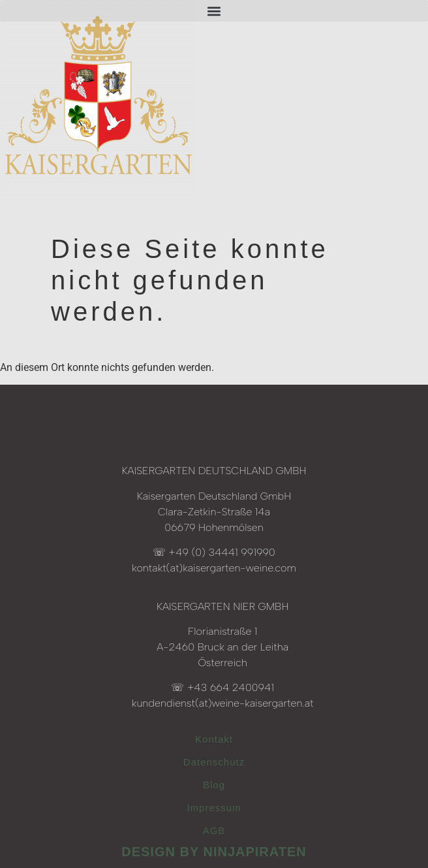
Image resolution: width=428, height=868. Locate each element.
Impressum (214, 808)
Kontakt (214, 739)
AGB (214, 830)
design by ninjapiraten (214, 852)
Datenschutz (214, 762)
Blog (214, 785)
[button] (214, 11)
